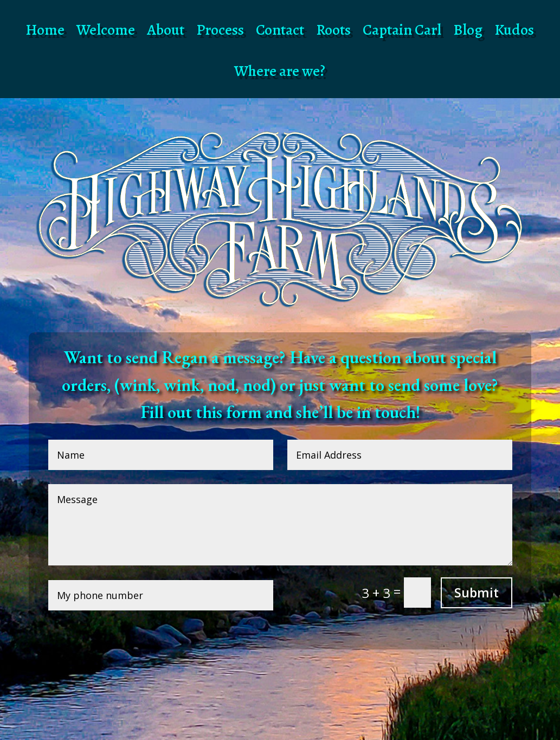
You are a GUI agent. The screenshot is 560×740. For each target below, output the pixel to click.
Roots (333, 30)
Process (220, 30)
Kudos (514, 30)
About (166, 30)
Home (45, 30)
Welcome (106, 30)
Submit (477, 593)
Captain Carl (402, 30)
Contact (280, 30)
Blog (468, 30)
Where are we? (280, 71)
